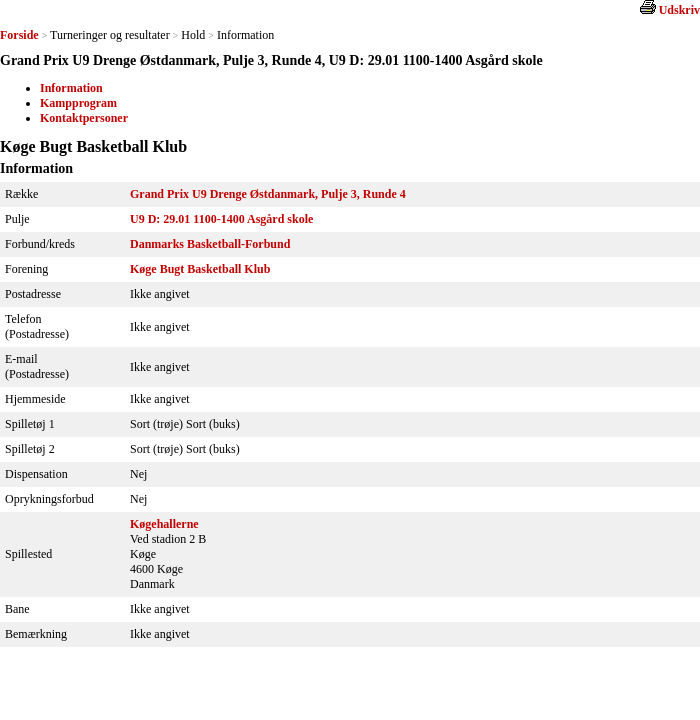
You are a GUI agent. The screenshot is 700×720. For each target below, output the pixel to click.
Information (71, 88)
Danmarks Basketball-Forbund (210, 244)
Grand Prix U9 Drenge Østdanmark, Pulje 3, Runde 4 (268, 194)
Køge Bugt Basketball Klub (200, 269)
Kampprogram (78, 103)
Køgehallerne (164, 524)
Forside (19, 35)
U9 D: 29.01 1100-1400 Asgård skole (221, 219)
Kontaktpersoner (84, 118)
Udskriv (679, 10)
